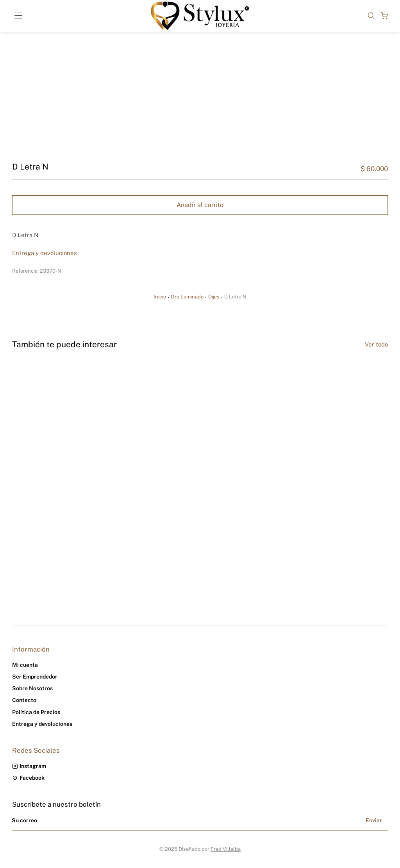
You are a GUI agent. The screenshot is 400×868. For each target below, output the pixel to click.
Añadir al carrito (200, 205)
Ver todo (376, 344)
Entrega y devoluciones (45, 253)
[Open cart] (384, 16)
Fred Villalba (226, 849)
